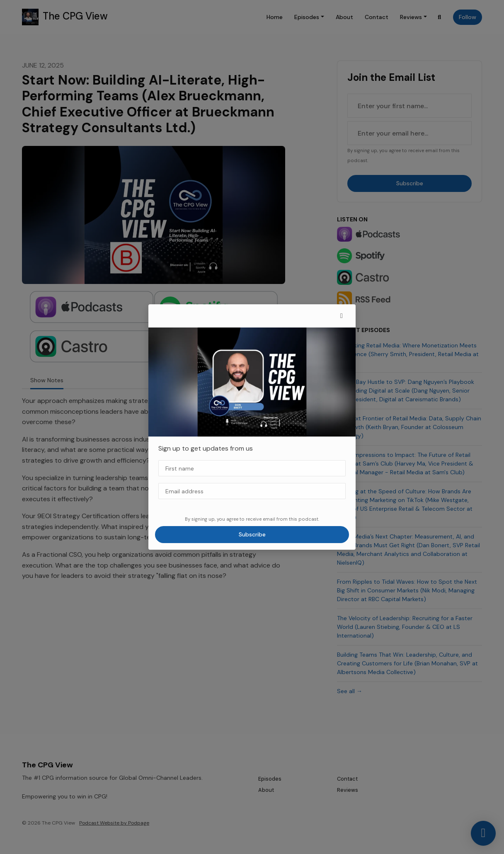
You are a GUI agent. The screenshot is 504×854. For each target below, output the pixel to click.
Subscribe (252, 534)
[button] (342, 316)
